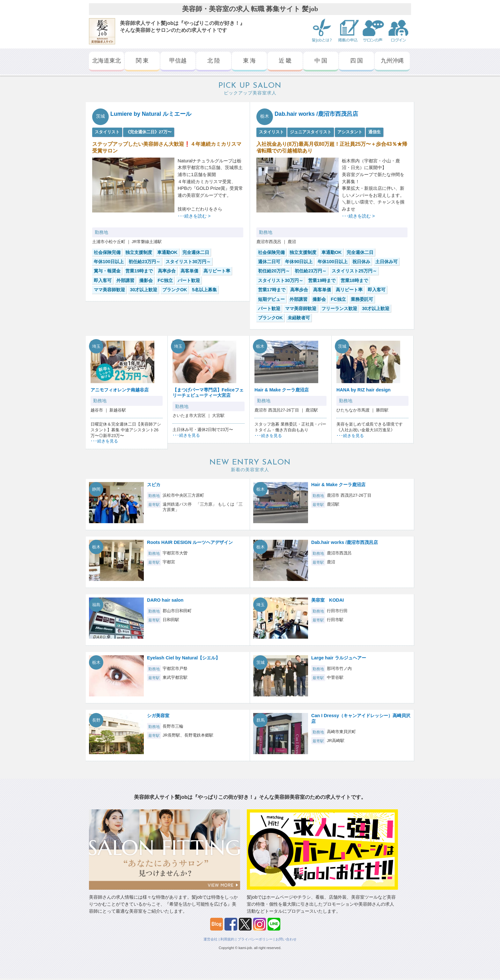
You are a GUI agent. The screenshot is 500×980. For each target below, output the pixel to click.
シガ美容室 (158, 716)
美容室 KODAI (327, 600)
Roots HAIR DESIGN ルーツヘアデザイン (190, 542)
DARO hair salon (165, 600)
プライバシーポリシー (255, 939)
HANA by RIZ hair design (364, 390)
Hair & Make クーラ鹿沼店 (282, 390)
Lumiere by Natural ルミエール (151, 114)
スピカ (154, 485)
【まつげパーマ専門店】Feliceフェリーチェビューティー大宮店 (208, 393)
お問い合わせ (286, 939)
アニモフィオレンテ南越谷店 (120, 390)
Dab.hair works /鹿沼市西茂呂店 (316, 114)
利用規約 (227, 939)
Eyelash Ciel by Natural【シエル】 (184, 658)
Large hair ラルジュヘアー (339, 658)
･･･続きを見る (104, 441)
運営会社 (210, 939)
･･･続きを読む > (194, 216)
